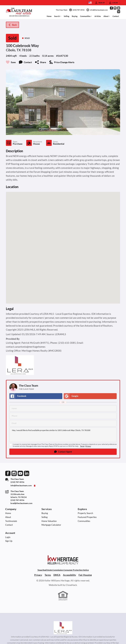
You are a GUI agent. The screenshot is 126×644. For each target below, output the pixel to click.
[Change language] (90, 3)
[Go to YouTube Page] (119, 8)
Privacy (88, 446)
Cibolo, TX (13, 50)
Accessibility (69, 575)
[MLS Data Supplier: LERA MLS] (63, 628)
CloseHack (71, 585)
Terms (82, 446)
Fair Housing (85, 575)
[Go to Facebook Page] (111, 8)
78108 (26, 50)
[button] (63, 452)
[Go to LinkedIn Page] (119, 12)
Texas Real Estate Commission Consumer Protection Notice (63, 570)
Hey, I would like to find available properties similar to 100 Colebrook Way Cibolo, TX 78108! (63, 435)
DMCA (57, 575)
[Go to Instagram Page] (115, 8)
